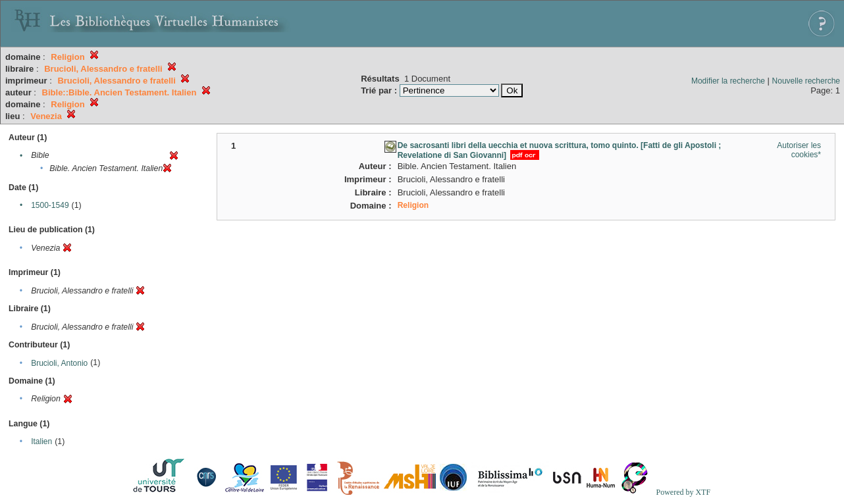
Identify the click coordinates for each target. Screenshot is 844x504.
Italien (41, 441)
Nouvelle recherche (806, 81)
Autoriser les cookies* (799, 150)
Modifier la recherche (728, 81)
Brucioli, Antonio (59, 363)
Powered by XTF (683, 492)
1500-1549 (50, 205)
